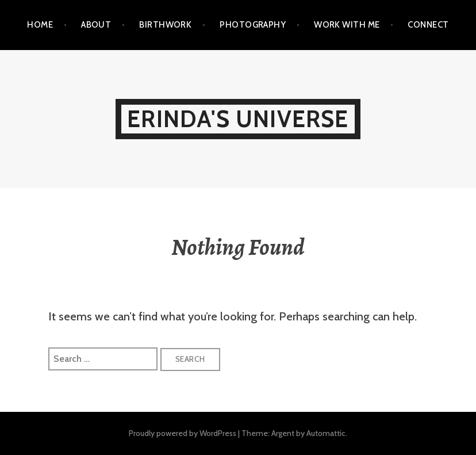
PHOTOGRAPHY (253, 25)
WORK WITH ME (347, 25)
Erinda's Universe (238, 119)
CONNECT (428, 25)
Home (40, 25)
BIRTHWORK (165, 25)
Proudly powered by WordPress (183, 433)
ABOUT (96, 25)
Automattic (326, 433)
